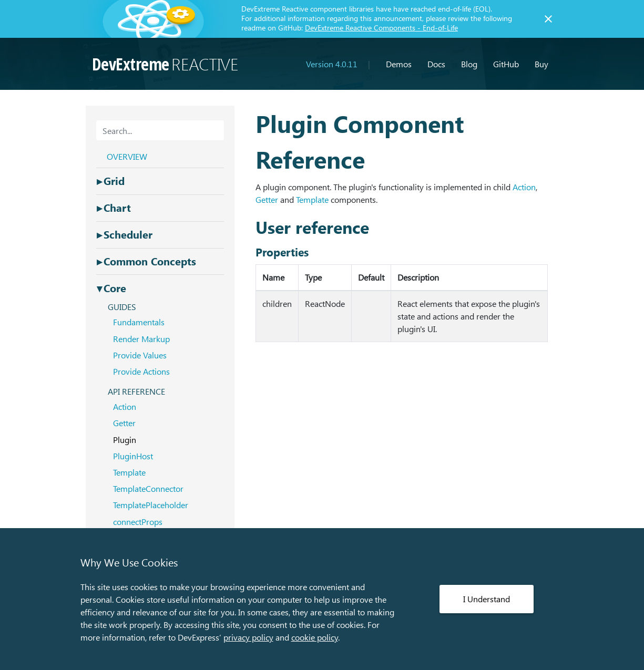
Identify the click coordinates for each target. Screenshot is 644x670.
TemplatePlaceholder (151, 505)
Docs (436, 64)
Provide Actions (141, 371)
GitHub (506, 64)
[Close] (548, 19)
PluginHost (133, 456)
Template (312, 199)
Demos (399, 64)
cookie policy (315, 637)
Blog (469, 64)
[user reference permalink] (250, 227)
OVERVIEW (127, 156)
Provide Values (140, 355)
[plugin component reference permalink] (250, 123)
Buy (541, 64)
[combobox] (160, 130)
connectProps (138, 522)
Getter (267, 199)
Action (524, 187)
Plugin (125, 440)
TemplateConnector (148, 488)
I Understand (487, 599)
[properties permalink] (250, 252)
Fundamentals (139, 322)
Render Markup (141, 339)
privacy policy (248, 637)
